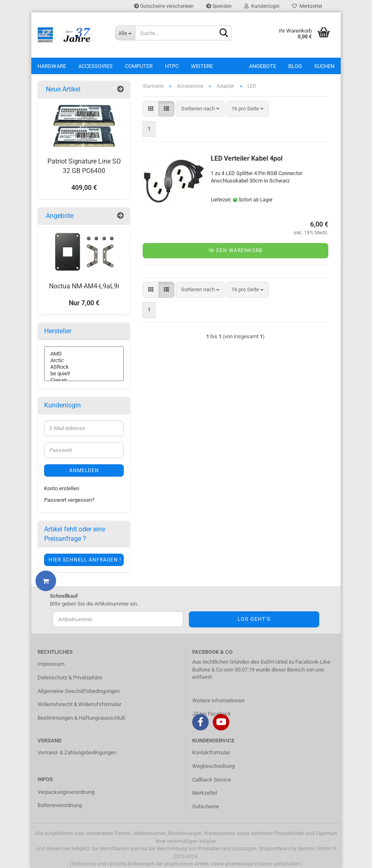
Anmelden (84, 470)
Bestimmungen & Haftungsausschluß (81, 718)
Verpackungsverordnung (66, 792)
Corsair (84, 380)
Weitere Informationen (218, 701)
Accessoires (95, 66)
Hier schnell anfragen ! (85, 560)
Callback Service (212, 780)
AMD (84, 354)
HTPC (172, 66)
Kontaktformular (211, 752)
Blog (295, 66)
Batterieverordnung (60, 805)
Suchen (324, 66)
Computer (139, 66)
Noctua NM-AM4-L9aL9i (84, 286)
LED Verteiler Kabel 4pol (247, 158)
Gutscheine (206, 806)
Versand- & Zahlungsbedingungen (77, 752)
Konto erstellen (62, 488)
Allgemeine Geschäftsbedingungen (79, 691)
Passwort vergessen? (69, 500)
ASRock (84, 367)
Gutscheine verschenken (164, 6)
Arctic (84, 360)
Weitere (202, 66)
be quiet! (84, 374)
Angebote (263, 66)
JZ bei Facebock (212, 714)
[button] (151, 109)
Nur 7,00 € (84, 303)
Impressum (51, 664)
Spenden (219, 6)
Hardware (52, 66)
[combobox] (200, 109)
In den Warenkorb (235, 250)
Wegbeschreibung (213, 766)
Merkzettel (307, 6)
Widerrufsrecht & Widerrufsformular (79, 704)
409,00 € (84, 188)
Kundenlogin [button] (262, 6)
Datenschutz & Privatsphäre (70, 677)
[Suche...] (125, 33)
